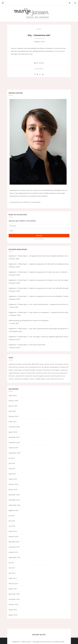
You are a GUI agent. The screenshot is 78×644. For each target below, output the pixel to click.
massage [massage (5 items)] (39, 370)
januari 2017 (13, 589)
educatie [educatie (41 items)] (21, 367)
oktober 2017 (13, 552)
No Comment (40, 63)
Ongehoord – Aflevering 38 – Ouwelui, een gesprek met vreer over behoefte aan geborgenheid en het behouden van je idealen (39, 288)
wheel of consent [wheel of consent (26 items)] (55, 379)
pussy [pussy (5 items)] (54, 373)
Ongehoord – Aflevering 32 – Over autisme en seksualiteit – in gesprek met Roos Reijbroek (39, 312)
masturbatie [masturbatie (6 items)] (46, 370)
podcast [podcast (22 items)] (45, 373)
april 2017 (12, 573)
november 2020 (14, 427)
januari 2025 (13, 406)
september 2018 (15, 505)
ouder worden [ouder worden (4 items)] (31, 373)
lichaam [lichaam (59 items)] (11, 370)
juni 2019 (12, 463)
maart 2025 (13, 395)
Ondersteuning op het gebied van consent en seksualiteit (29, 320)
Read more (39, 69)
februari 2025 (13, 401)
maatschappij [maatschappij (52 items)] (18, 370)
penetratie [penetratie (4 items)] (39, 373)
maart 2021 (13, 422)
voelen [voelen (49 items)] (31, 379)
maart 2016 (13, 610)
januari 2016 (13, 615)
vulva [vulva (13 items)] (48, 379)
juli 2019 (12, 458)
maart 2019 (13, 479)
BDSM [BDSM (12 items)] (33, 364)
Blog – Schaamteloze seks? (39, 35)
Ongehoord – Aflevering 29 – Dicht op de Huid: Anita (27, 345)
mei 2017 (12, 568)
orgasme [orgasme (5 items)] (23, 373)
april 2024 (12, 411)
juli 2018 (12, 516)
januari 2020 (13, 432)
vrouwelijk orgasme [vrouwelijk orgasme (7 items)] (40, 379)
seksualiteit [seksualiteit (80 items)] (29, 376)
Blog (39, 29)
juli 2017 (12, 563)
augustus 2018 (14, 510)
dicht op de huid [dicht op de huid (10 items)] (13, 367)
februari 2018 (13, 536)
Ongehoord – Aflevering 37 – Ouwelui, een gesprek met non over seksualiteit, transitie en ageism (39, 296)
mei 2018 (12, 526)
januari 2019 (13, 489)
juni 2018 (12, 521)
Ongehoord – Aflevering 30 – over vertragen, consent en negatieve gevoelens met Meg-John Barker (39, 337)
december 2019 (14, 437)
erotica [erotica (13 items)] (27, 367)
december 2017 (14, 542)
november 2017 (14, 547)
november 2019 (14, 442)
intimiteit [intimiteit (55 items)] (62, 367)
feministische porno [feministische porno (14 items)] (35, 367)
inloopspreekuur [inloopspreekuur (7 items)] (54, 367)
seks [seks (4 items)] (58, 373)
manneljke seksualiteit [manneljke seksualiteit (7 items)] (29, 370)
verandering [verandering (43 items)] (18, 379)
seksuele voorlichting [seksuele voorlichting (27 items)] (51, 376)
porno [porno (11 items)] (50, 373)
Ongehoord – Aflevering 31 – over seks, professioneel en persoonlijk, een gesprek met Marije (39, 329)
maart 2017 (13, 578)
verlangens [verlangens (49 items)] (26, 379)
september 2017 (15, 557)
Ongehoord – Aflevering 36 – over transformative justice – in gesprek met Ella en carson (39, 304)
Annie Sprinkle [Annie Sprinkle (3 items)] (27, 364)
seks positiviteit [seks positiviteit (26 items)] (20, 376)
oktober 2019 (13, 448)
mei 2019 (12, 469)
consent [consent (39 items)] (66, 364)
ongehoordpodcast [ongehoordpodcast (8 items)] (14, 373)
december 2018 (14, 495)
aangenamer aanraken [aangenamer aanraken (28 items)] (15, 364)
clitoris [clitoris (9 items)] (52, 364)
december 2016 (14, 594)
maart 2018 (13, 531)
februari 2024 (13, 416)
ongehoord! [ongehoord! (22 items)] (64, 370)
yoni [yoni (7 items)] (62, 379)
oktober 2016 (13, 604)
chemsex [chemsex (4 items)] (47, 364)
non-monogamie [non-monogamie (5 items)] (55, 370)
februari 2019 (13, 484)
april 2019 (12, 474)
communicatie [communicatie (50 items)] (59, 364)
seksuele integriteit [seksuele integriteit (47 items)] (38, 376)
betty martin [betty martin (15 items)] (40, 364)
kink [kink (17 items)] (67, 367)
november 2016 (14, 599)
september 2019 (15, 453)
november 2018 (14, 500)
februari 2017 (13, 583)
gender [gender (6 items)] (47, 367)
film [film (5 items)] (43, 367)
